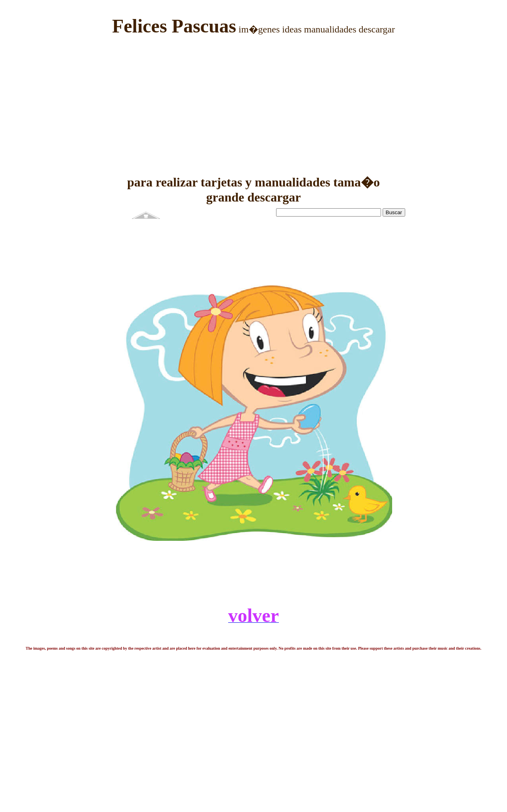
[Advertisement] (253, 99)
